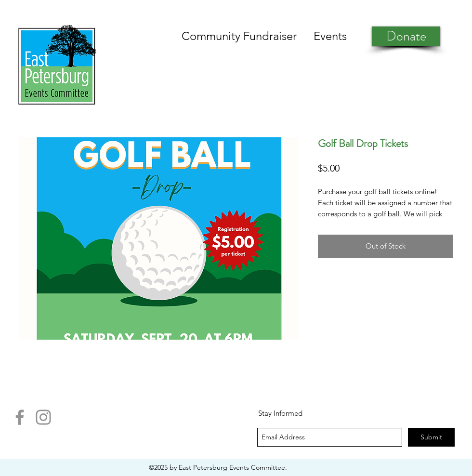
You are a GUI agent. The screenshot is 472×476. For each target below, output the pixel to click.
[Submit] (431, 437)
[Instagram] (43, 417)
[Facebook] (20, 417)
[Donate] (406, 36)
